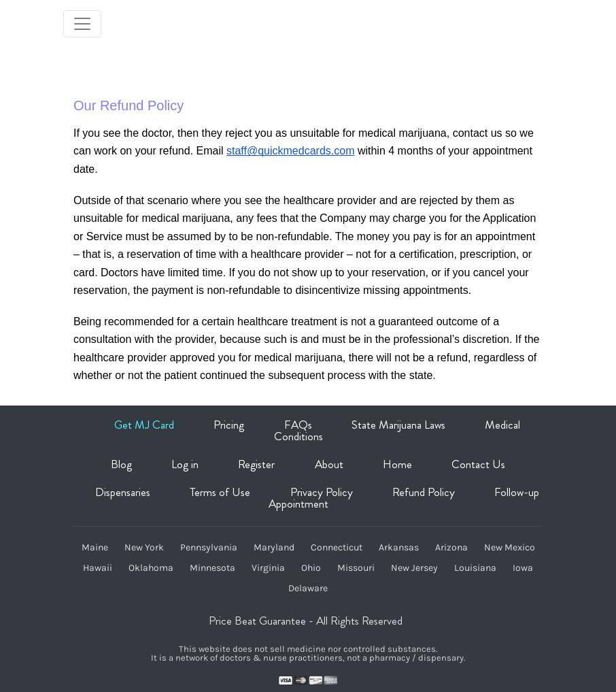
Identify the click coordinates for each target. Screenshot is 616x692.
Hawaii (98, 568)
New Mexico (510, 548)
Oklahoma (151, 568)
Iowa (523, 568)
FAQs (298, 425)
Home (397, 464)
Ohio (311, 568)
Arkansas (399, 548)
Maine (95, 548)
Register (256, 464)
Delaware (308, 589)
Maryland (274, 548)
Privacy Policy (322, 492)
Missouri (356, 568)
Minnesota (212, 568)
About (329, 464)
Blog (121, 464)
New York (144, 548)
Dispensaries (123, 492)
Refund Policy (424, 492)
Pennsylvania (209, 548)
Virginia (268, 568)
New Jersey (414, 568)
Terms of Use (220, 492)
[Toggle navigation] (82, 24)
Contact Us (478, 464)
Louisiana (475, 568)
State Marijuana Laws (398, 425)
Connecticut (337, 548)
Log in (185, 464)
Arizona (451, 548)
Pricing (229, 425)
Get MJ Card (144, 425)
